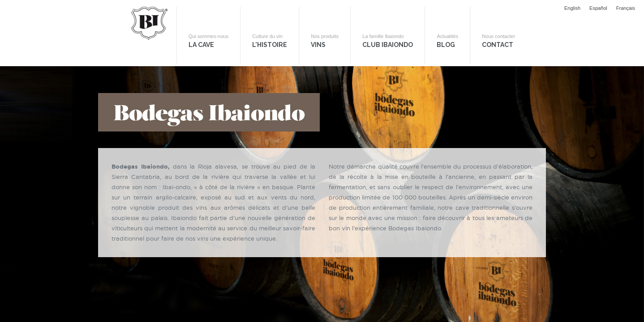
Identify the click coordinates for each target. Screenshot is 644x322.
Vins (330, 45)
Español (598, 8)
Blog (459, 45)
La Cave (206, 45)
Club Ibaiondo (396, 45)
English (572, 8)
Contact (514, 45)
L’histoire (271, 45)
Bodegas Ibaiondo (145, 43)
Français (626, 8)
